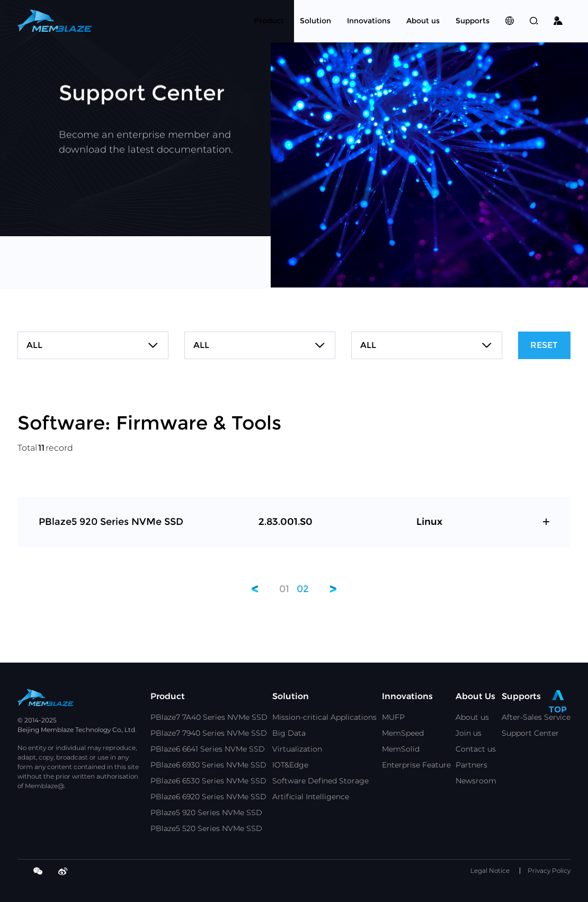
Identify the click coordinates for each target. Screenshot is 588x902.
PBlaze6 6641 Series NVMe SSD (208, 749)
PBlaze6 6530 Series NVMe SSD (208, 781)
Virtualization (297, 749)
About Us (475, 696)
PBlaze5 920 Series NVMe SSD (206, 812)
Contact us (476, 749)
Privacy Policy (549, 871)
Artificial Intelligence (311, 797)
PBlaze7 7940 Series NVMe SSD (209, 733)
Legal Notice (490, 871)
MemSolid (401, 749)
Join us (469, 733)
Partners (471, 765)
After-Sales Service (536, 717)
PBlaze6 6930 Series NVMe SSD (208, 765)
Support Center (530, 733)
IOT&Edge (290, 765)
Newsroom (476, 781)
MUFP (393, 717)
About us (472, 717)
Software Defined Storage (320, 781)
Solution (291, 696)
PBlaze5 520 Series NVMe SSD (206, 828)
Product (168, 696)
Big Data (289, 733)
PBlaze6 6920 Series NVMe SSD (208, 797)
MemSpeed (403, 733)
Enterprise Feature (416, 765)
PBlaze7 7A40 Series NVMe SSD (209, 717)
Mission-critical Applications (324, 717)
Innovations (407, 696)
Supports (521, 696)
